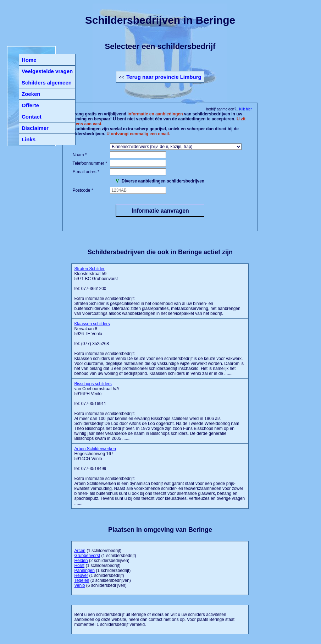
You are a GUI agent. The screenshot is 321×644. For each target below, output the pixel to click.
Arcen (80, 551)
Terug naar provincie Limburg (164, 77)
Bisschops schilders (93, 384)
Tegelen (82, 580)
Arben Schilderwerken (95, 449)
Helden (81, 561)
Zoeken (31, 94)
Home (29, 60)
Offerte (30, 105)
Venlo (79, 585)
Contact (32, 117)
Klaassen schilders (92, 324)
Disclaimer (35, 128)
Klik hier (245, 109)
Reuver (81, 575)
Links (29, 139)
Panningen (84, 571)
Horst (79, 566)
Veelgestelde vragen (47, 71)
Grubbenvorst (87, 556)
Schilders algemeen (47, 83)
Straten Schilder (89, 269)
